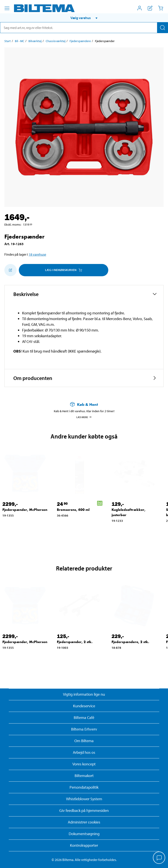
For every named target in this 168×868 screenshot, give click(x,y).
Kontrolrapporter (84, 845)
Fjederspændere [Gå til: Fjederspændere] (80, 41)
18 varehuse (37, 254)
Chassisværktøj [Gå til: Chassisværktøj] (56, 41)
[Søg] (163, 28)
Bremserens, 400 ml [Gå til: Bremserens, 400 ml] (73, 510)
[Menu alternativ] (7, 8)
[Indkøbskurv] (161, 8)
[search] (84, 28)
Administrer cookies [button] (84, 822)
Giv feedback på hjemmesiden (84, 810)
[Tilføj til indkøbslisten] (10, 270)
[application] (159, 858)
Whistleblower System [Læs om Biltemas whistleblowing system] (84, 799)
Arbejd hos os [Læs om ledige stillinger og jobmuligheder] (84, 752)
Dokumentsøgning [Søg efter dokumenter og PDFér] (84, 834)
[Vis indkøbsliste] (150, 8)
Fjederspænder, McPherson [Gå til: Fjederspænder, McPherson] (25, 510)
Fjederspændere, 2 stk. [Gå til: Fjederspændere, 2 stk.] (130, 642)
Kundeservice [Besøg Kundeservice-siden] (84, 706)
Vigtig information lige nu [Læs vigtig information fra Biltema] (84, 694)
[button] (84, 18)
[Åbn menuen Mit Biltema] (140, 8)
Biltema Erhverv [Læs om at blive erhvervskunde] (84, 729)
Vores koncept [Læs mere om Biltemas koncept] (84, 764)
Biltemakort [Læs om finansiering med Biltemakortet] (84, 776)
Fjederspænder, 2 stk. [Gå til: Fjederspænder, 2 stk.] (75, 642)
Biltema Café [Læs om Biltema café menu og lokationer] (84, 717)
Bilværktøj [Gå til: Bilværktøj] (35, 41)
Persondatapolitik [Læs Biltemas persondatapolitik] (84, 787)
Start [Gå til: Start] (8, 41)
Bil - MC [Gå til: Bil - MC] (20, 41)
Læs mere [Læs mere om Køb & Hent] (84, 417)
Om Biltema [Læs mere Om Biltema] (84, 741)
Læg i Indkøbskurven (64, 270)
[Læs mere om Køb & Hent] (84, 404)
